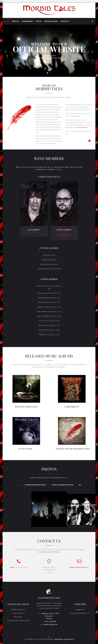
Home (7, 21)
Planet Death (18, 617)
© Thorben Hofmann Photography (35, 485)
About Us (15, 21)
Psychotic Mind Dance (18, 610)
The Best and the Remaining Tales (18, 620)
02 (51, 73)
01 (47, 73)
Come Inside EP (18, 613)
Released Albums (51, 21)
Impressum (59, 639)
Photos (39, 21)
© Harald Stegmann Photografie (62, 485)
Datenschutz (69, 639)
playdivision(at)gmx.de (50, 624)
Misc (80, 485)
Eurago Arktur (80, 610)
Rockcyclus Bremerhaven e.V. (80, 613)
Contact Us (65, 21)
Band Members (27, 21)
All (18, 485)
